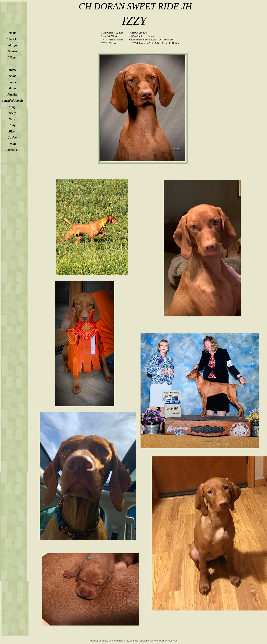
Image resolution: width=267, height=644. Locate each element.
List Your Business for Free (164, 641)
